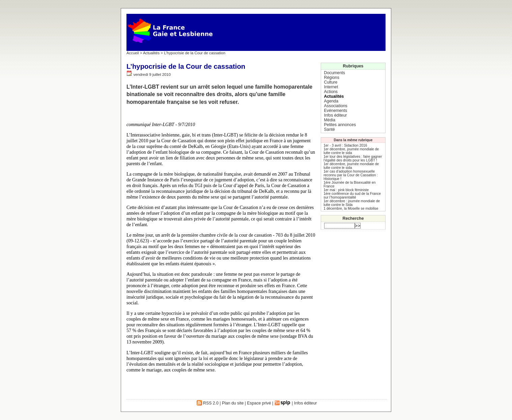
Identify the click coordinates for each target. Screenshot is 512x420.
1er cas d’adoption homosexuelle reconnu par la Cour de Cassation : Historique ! (351, 175)
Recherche (353, 218)
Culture (331, 82)
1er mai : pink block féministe (346, 190)
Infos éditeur (336, 115)
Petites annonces (340, 125)
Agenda (331, 101)
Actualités (151, 53)
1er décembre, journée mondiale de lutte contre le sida (351, 151)
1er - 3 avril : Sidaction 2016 (345, 145)
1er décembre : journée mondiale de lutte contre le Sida (352, 203)
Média (330, 120)
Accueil (133, 53)
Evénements (336, 111)
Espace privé (259, 403)
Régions (332, 78)
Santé (330, 129)
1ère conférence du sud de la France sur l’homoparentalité (352, 196)
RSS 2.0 (208, 403)
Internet (331, 87)
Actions (331, 92)
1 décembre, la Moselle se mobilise (351, 208)
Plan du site (233, 403)
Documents (335, 73)
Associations (336, 106)
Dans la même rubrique (353, 140)
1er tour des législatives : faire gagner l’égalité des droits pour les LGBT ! (353, 158)
